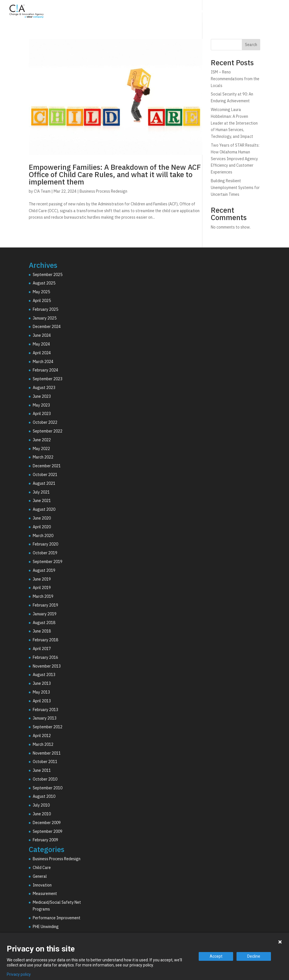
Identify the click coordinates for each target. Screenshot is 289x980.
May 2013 (41, 692)
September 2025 (48, 275)
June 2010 (42, 814)
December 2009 (47, 823)
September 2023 (48, 379)
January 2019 (45, 614)
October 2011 (45, 762)
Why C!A (222, 12)
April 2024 (42, 353)
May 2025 (41, 292)
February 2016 (45, 657)
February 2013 (45, 710)
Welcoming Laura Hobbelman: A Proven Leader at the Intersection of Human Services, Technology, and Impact (234, 123)
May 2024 (41, 344)
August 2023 (44, 388)
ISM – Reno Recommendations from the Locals (235, 79)
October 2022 (45, 422)
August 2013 (44, 675)
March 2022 (43, 457)
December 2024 (47, 327)
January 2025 (45, 318)
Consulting (151, 12)
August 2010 (44, 796)
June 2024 (42, 335)
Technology (188, 12)
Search (251, 45)
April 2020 (42, 527)
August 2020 (44, 509)
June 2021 (42, 501)
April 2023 (42, 414)
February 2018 (45, 640)
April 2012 (42, 736)
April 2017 (42, 649)
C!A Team (42, 191)
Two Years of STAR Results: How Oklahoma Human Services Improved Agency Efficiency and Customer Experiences (235, 159)
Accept (216, 956)
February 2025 (45, 309)
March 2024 (43, 362)
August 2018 (44, 623)
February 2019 (45, 605)
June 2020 (42, 518)
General (40, 876)
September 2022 (48, 431)
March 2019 (43, 596)
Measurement (45, 894)
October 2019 (45, 553)
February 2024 (45, 370)
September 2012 (48, 727)
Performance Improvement (57, 918)
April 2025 (42, 301)
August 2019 (44, 570)
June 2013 (42, 683)
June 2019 (42, 579)
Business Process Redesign (103, 191)
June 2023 (42, 396)
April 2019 (42, 588)
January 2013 (45, 718)
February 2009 (45, 840)
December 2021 (47, 466)
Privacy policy (19, 974)
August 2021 (44, 483)
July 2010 (41, 805)
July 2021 (41, 492)
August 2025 (44, 283)
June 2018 (42, 631)
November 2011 (47, 753)
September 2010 (48, 788)
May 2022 (41, 449)
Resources (254, 12)
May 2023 (41, 405)
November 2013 (47, 666)
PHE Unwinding (46, 927)
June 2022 (42, 440)
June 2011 (42, 770)
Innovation (42, 885)
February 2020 (45, 544)
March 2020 (43, 536)
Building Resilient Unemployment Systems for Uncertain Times (235, 188)
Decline (254, 956)
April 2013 (42, 701)
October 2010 (45, 779)
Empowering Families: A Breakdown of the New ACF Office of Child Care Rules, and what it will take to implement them (115, 174)
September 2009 (48, 831)
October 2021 (45, 475)
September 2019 (48, 562)
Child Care (42, 868)
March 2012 (43, 744)
